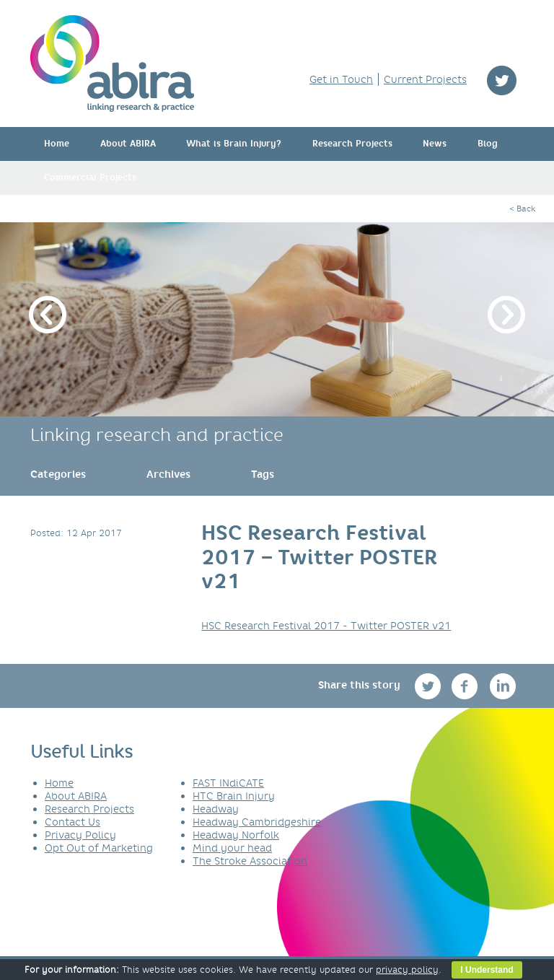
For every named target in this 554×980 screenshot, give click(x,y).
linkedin (503, 686)
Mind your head (232, 848)
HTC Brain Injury (234, 796)
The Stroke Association (250, 861)
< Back (522, 209)
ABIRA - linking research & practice (112, 64)
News (435, 144)
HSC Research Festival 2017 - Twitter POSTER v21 (326, 626)
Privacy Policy (80, 835)
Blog (488, 144)
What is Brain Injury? (234, 144)
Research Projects (352, 144)
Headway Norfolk (236, 835)
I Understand (487, 970)
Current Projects (425, 79)
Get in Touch (341, 79)
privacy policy (407, 970)
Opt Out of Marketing (99, 848)
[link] (58, 474)
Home (57, 144)
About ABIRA (128, 144)
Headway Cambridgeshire (257, 822)
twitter (502, 80)
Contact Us (72, 822)
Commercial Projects (90, 178)
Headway (216, 809)
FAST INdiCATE (228, 783)
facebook (466, 686)
